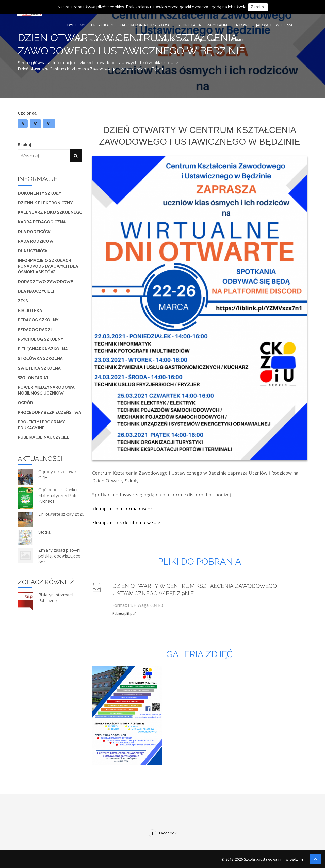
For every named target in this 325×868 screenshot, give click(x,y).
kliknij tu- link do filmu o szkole (126, 522)
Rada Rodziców (36, 241)
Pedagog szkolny (38, 320)
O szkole (135, 40)
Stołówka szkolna (40, 359)
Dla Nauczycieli (36, 291)
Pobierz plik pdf (124, 614)
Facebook (162, 833)
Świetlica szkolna (39, 368)
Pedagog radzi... (36, 330)
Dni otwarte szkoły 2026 (61, 514)
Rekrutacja (189, 25)
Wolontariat (33, 378)
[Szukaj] (76, 156)
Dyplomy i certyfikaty (90, 25)
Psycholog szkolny (40, 339)
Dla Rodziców (34, 232)
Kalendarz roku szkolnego (50, 212)
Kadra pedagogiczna (42, 222)
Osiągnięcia (162, 40)
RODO (214, 40)
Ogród (26, 403)
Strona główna (32, 63)
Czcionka (27, 113)
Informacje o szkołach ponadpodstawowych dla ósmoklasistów (113, 63)
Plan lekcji (191, 40)
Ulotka (44, 532)
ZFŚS (23, 301)
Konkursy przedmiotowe (94, 40)
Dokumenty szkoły (39, 193)
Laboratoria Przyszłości (146, 25)
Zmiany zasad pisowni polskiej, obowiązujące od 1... (59, 556)
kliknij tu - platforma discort (123, 509)
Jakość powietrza (274, 25)
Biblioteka (30, 311)
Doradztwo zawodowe (45, 282)
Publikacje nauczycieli (44, 437)
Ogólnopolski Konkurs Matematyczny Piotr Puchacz (59, 496)
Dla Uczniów (33, 251)
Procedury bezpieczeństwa (50, 412)
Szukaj (24, 145)
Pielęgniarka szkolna (43, 349)
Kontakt (235, 40)
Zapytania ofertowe (228, 25)
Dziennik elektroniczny (45, 203)
